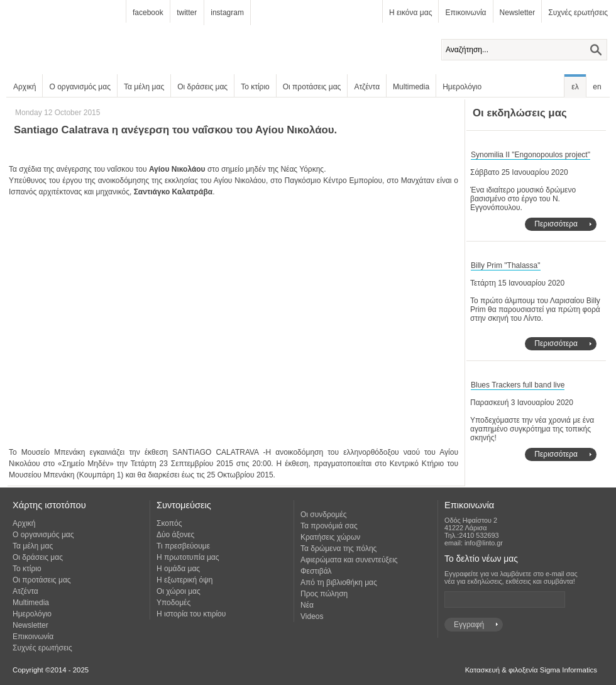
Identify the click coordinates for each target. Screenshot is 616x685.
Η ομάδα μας (178, 569)
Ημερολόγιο (462, 87)
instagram (227, 13)
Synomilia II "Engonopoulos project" (531, 155)
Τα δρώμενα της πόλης (338, 549)
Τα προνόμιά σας (329, 526)
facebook (148, 13)
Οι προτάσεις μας (312, 87)
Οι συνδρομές (324, 515)
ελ (575, 87)
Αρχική (25, 87)
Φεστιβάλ (316, 571)
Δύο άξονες (175, 535)
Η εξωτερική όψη (184, 580)
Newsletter (518, 13)
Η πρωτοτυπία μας (188, 557)
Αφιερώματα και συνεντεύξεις (349, 560)
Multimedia (411, 87)
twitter (187, 13)
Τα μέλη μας (144, 87)
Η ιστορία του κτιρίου (191, 614)
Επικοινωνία (465, 13)
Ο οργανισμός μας (80, 87)
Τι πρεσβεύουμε (183, 546)
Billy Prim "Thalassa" (506, 265)
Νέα (307, 605)
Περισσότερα (556, 224)
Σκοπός (169, 523)
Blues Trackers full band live (518, 385)
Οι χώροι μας (179, 591)
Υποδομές (173, 603)
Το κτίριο (255, 87)
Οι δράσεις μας (202, 87)
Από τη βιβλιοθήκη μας (339, 582)
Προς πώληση (324, 594)
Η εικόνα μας (410, 13)
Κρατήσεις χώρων (330, 537)
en (597, 87)
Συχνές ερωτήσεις (578, 13)
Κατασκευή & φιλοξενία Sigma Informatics (531, 670)
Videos (312, 616)
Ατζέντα (367, 87)
